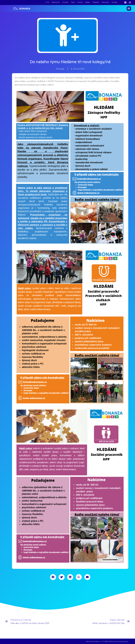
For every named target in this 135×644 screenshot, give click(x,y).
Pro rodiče (65, 2)
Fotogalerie (96, 2)
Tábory (73, 2)
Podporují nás (56, 2)
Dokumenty (105, 2)
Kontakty (114, 2)
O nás (47, 2)
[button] (129, 8)
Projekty (87, 2)
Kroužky (80, 2)
